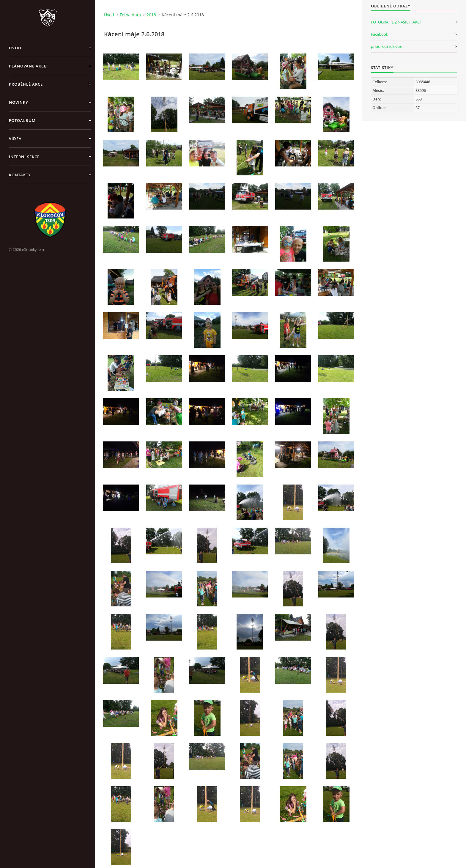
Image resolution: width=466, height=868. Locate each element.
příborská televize (387, 46)
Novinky (19, 102)
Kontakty (20, 175)
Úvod (15, 48)
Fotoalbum (22, 120)
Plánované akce (28, 66)
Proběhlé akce (26, 84)
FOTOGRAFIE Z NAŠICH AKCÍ (396, 22)
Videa (15, 139)
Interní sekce (24, 157)
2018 (151, 15)
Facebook (380, 34)
